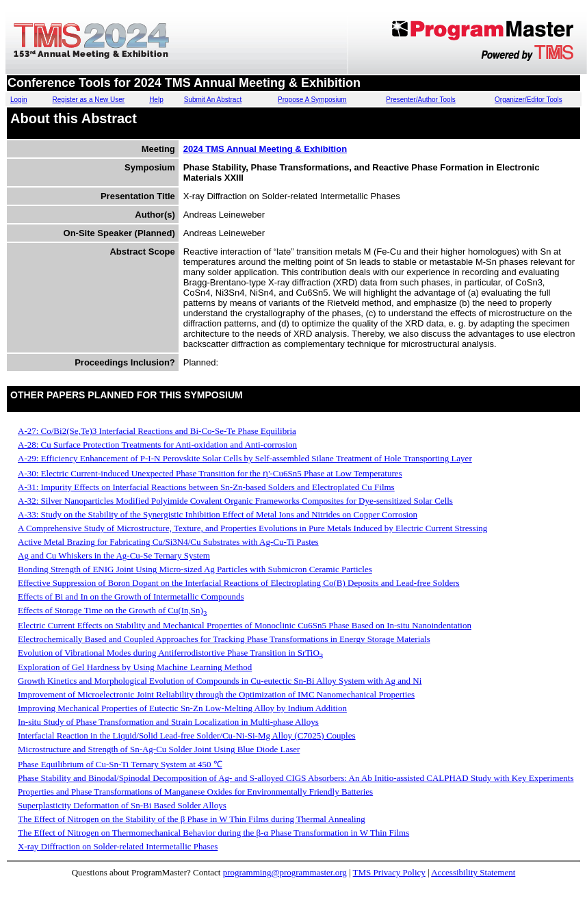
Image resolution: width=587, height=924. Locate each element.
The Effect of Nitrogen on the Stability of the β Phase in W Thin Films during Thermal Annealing (192, 819)
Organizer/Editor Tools (529, 100)
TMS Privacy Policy (389, 872)
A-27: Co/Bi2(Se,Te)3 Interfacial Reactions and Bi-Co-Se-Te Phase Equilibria (157, 431)
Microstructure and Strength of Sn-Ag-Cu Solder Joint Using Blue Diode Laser (159, 749)
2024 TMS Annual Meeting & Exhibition (265, 149)
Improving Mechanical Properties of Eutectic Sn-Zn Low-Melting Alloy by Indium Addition (182, 708)
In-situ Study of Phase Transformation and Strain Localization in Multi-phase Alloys (168, 722)
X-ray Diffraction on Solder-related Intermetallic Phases (118, 846)
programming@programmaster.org (285, 872)
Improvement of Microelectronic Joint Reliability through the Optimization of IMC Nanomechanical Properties (216, 694)
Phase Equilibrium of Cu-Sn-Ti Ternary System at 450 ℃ (120, 764)
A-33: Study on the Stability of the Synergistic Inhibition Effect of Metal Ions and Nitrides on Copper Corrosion (218, 514)
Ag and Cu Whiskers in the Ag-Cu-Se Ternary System (114, 555)
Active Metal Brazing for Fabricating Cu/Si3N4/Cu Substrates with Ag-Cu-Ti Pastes (168, 542)
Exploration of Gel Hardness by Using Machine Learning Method (135, 667)
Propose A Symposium (312, 100)
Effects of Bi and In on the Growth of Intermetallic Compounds (131, 596)
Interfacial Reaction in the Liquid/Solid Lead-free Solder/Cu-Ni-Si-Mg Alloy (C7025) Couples (187, 735)
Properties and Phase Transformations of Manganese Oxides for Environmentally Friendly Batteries (195, 792)
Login (18, 100)
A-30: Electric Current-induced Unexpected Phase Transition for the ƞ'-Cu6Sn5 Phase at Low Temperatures (210, 473)
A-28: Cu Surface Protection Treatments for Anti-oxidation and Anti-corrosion (157, 445)
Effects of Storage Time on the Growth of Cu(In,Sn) (112, 610)
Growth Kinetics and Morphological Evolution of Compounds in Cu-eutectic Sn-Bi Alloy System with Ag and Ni (220, 681)
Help (156, 100)
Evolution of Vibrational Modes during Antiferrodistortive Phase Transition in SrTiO (170, 653)
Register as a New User (89, 100)
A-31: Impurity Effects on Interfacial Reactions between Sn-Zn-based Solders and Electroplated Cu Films (206, 487)
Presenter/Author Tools (421, 100)
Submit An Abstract (213, 100)
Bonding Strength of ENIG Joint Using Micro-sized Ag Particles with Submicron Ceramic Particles (195, 569)
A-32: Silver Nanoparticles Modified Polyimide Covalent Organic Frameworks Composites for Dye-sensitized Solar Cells (235, 501)
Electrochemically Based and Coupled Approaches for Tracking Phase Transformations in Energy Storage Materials (224, 639)
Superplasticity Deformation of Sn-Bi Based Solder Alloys (122, 805)
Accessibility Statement (473, 872)
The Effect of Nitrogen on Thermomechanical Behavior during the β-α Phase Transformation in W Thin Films (213, 833)
